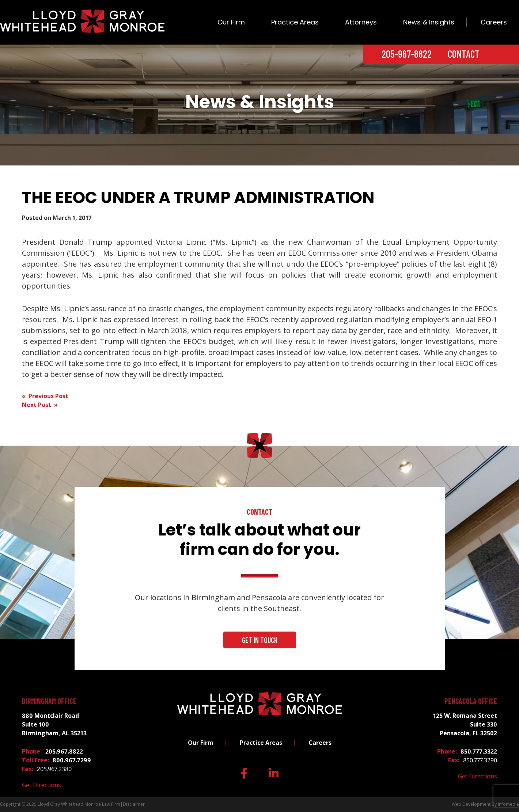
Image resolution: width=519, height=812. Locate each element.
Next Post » (40, 405)
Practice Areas (295, 22)
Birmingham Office (49, 701)
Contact (464, 54)
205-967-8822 (407, 54)
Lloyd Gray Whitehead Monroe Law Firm (79, 804)
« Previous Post (45, 396)
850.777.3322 (479, 751)
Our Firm (231, 22)
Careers (494, 22)
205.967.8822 (64, 751)
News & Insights (429, 22)
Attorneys (361, 22)
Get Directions (41, 785)
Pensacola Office (471, 701)
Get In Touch (260, 640)
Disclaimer (134, 804)
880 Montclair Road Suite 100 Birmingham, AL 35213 (54, 724)
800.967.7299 (72, 760)
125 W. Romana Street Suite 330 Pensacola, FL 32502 (465, 724)
